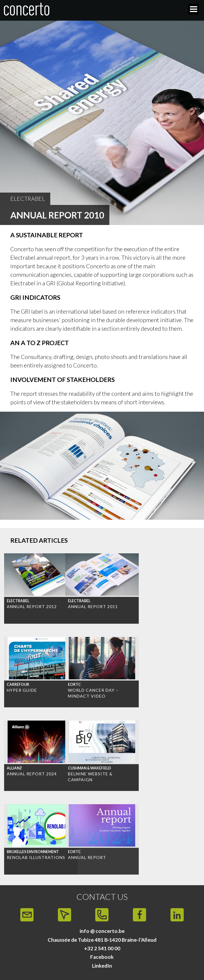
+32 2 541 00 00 (102, 948)
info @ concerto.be (102, 931)
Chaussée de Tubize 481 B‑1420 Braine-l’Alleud (102, 940)
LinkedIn (102, 966)
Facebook (102, 957)
